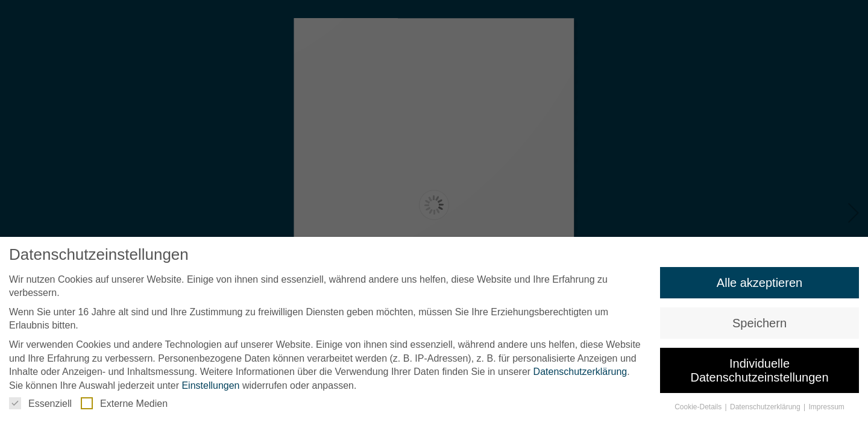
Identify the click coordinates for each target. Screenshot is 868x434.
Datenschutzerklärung (580, 372)
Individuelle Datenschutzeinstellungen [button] (759, 370)
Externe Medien (124, 403)
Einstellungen (210, 385)
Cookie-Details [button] (699, 407)
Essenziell (40, 403)
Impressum (827, 407)
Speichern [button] (759, 323)
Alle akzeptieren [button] (759, 283)
